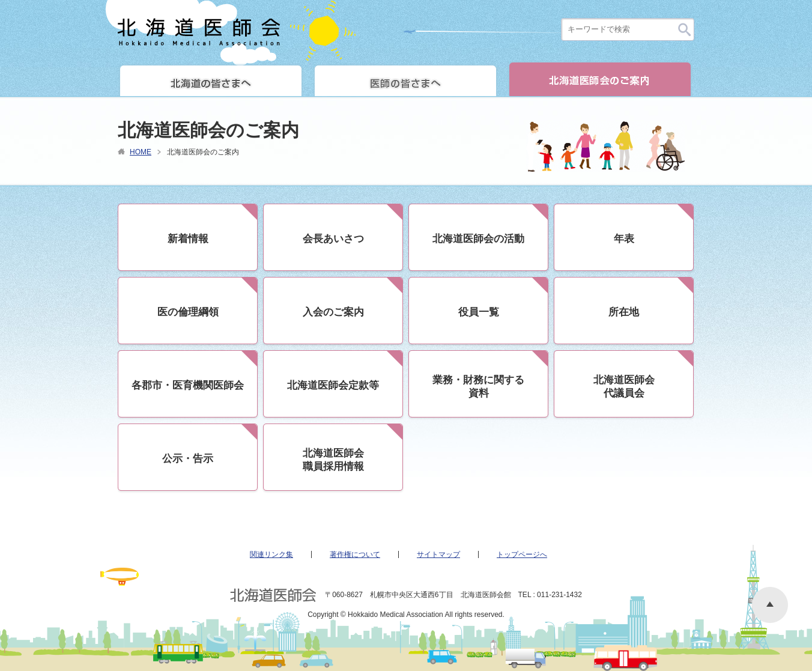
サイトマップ (438, 554)
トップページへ (522, 554)
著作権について (355, 554)
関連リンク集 (271, 554)
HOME (141, 152)
